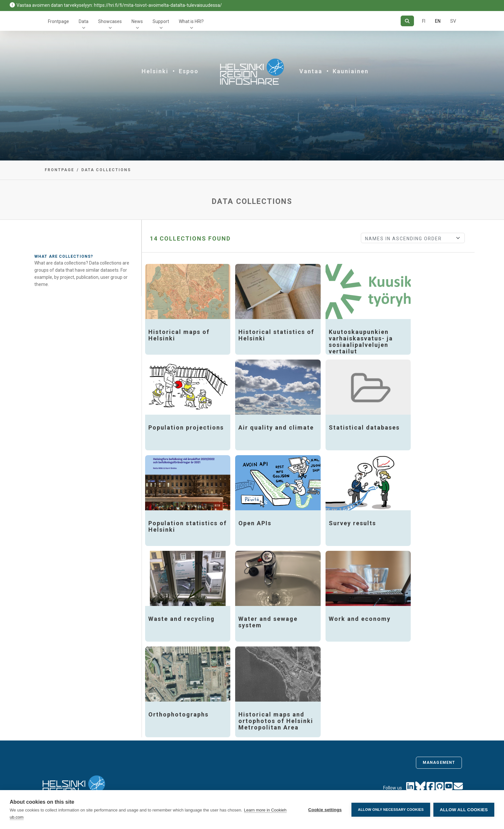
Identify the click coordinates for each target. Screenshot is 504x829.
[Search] (407, 21)
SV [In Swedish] (453, 21)
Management (439, 763)
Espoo (189, 71)
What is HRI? (191, 21)
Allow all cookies (464, 810)
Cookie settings (325, 810)
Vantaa (311, 71)
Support (161, 21)
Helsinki (155, 71)
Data (84, 21)
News (137, 21)
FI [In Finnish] (424, 21)
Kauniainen (351, 71)
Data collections (106, 170)
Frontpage (58, 21)
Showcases (110, 21)
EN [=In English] (438, 21)
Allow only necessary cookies (391, 810)
